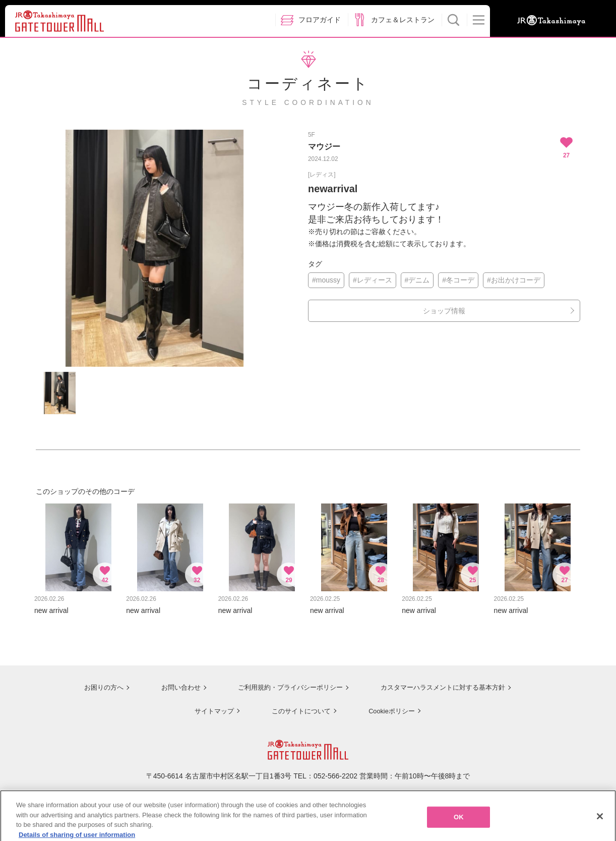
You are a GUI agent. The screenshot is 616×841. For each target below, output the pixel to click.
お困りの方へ (95, 682)
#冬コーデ (458, 280)
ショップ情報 (444, 311)
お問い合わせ (172, 682)
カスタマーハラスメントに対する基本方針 (443, 682)
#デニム (417, 280)
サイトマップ (210, 705)
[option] (154, 248)
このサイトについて (298, 705)
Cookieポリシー (390, 705)
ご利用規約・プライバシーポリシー (284, 682)
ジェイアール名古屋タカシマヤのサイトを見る (308, 792)
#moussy (326, 280)
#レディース (373, 280)
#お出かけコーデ (514, 280)
